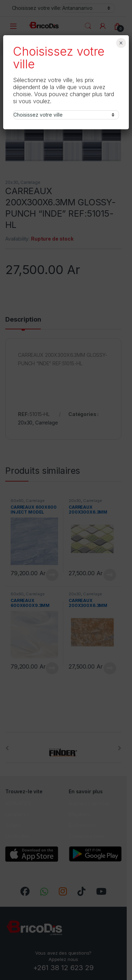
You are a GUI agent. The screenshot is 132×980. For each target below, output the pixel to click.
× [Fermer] (121, 43)
